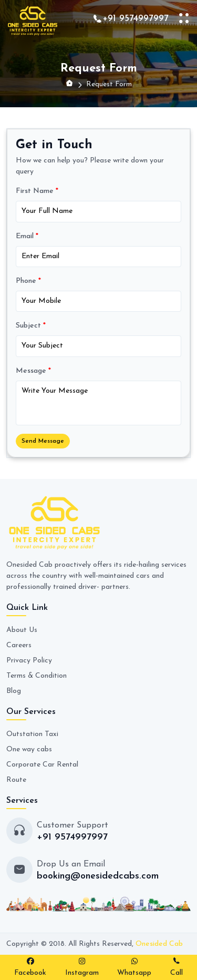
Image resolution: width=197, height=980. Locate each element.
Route (16, 780)
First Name (37, 191)
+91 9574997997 (136, 19)
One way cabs (29, 749)
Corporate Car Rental (42, 765)
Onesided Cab (159, 944)
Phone (28, 281)
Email (27, 236)
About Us (22, 630)
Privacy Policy (29, 661)
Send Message (43, 441)
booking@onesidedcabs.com (98, 876)
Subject (31, 326)
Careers (19, 645)
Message (33, 371)
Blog (14, 691)
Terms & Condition (37, 676)
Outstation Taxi (32, 734)
